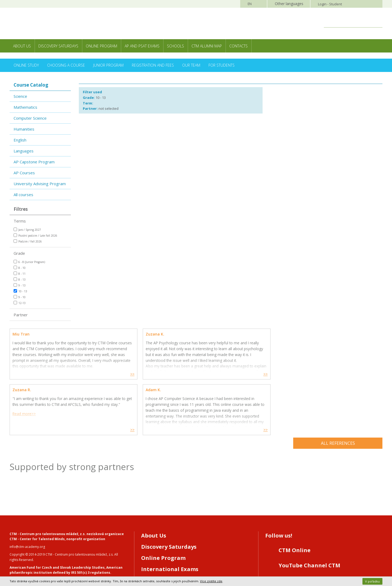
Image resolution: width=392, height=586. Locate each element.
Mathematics (25, 107)
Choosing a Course (66, 65)
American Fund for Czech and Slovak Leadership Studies (57, 512)
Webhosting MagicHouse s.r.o (32, 565)
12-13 (20, 303)
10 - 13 (20, 291)
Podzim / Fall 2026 (28, 241)
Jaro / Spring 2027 (27, 230)
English (20, 140)
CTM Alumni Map (207, 46)
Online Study (26, 65)
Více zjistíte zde (211, 581)
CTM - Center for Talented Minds (37, 484)
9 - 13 (20, 285)
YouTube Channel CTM (309, 510)
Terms (20, 221)
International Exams (170, 514)
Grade (19, 253)
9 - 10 (20, 297)
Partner (21, 315)
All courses (23, 195)
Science (20, 96)
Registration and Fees (153, 65)
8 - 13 (20, 279)
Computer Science (30, 118)
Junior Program (108, 65)
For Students (222, 65)
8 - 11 (20, 274)
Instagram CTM (300, 525)
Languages (24, 151)
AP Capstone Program (34, 162)
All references (338, 388)
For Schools (157, 525)
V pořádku (372, 581)
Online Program (101, 46)
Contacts (238, 46)
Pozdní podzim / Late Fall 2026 (35, 235)
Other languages (289, 4)
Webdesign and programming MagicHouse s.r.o (46, 559)
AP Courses (24, 173)
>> (94, 374)
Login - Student (330, 4)
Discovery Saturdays (58, 46)
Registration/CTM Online (176, 536)
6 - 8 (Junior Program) (29, 262)
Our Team (191, 65)
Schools (175, 46)
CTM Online (295, 495)
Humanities (24, 129)
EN (250, 4)
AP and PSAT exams (142, 46)
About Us (22, 46)
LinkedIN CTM (298, 541)
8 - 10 (20, 268)
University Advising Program (40, 184)
